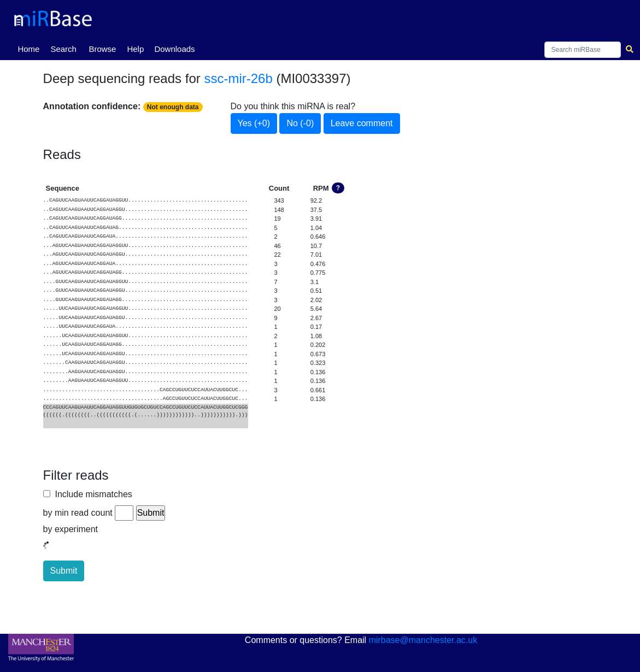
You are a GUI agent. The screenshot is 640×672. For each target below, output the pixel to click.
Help (135, 49)
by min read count (78, 513)
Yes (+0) (254, 123)
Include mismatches (91, 494)
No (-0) (300, 123)
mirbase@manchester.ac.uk (423, 640)
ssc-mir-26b (238, 78)
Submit (64, 571)
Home (31, 48)
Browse (102, 49)
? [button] (338, 188)
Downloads (174, 49)
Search (63, 49)
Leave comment (362, 123)
